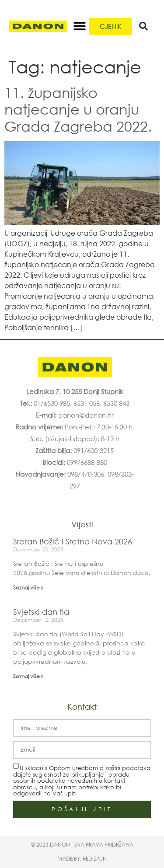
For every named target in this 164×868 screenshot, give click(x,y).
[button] (79, 26)
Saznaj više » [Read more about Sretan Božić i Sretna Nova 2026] (28, 587)
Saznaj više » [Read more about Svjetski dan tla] (28, 676)
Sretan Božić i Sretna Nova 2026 (73, 541)
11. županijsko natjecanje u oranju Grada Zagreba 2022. (78, 109)
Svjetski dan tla (41, 612)
